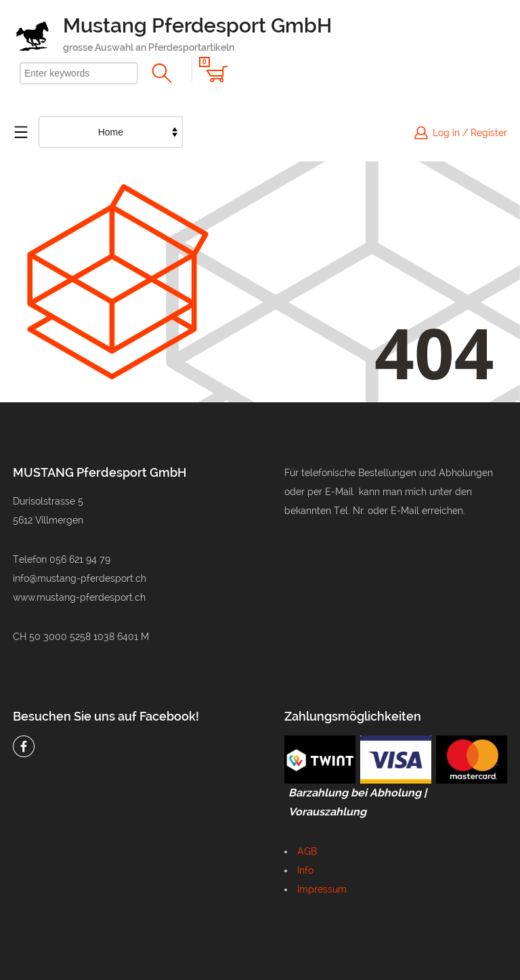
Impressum (322, 889)
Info (305, 870)
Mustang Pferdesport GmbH (197, 25)
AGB (307, 851)
